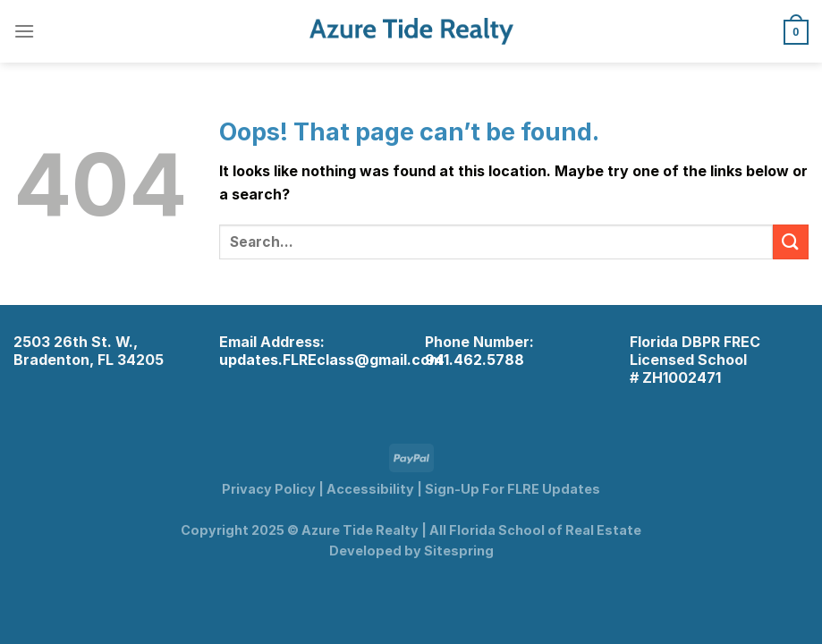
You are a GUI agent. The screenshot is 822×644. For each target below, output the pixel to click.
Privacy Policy (269, 489)
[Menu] (24, 31)
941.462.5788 (475, 360)
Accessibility (370, 489)
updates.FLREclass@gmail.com (330, 360)
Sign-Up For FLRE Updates (513, 489)
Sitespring (459, 551)
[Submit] (791, 242)
